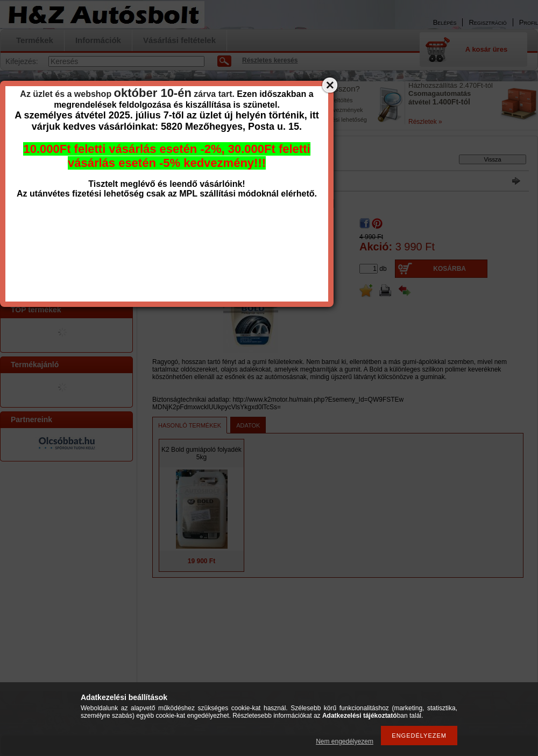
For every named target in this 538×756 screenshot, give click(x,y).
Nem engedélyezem (345, 741)
